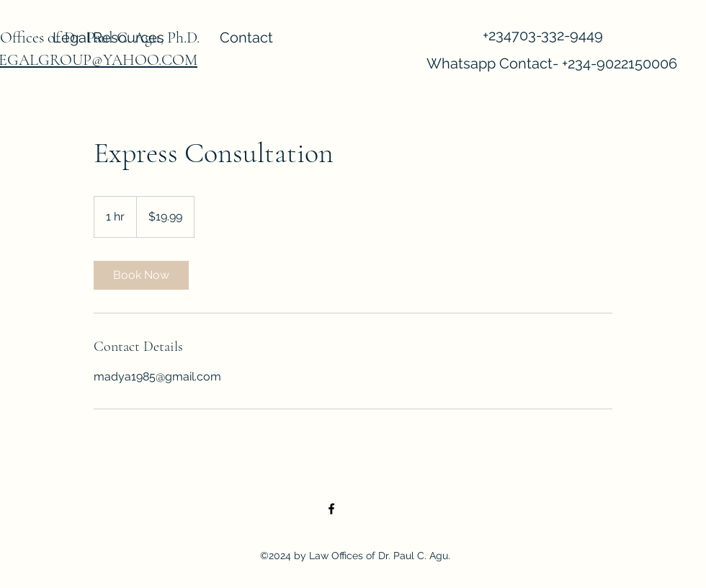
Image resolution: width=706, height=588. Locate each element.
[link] (141, 275)
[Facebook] (331, 509)
